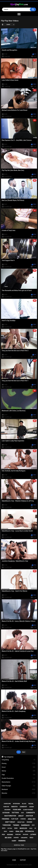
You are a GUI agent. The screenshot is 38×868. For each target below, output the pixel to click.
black (24, 804)
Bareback (19, 789)
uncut (21, 816)
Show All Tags (19, 845)
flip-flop (15, 819)
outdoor (6, 813)
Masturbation (19, 782)
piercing (18, 834)
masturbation (10, 816)
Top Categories (9, 757)
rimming (22, 841)
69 (35, 828)
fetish (10, 828)
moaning (7, 810)
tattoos (15, 813)
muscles (23, 828)
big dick (8, 838)
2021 (33, 825)
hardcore (7, 804)
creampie (24, 838)
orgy (5, 831)
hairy (14, 841)
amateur (29, 816)
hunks (11, 831)
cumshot (23, 807)
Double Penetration (19, 778)
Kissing (19, 763)
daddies (16, 838)
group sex (21, 822)
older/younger (28, 810)
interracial (30, 831)
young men (17, 810)
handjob (6, 807)
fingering (5, 819)
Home (14, 860)
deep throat (10, 822)
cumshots (31, 813)
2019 (4, 828)
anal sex (32, 819)
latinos (33, 834)
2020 (16, 828)
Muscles (19, 793)
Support (23, 860)
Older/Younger (19, 786)
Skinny (19, 771)
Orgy (19, 775)
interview (16, 804)
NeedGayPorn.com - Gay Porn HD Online (18, 865)
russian (25, 834)
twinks (16, 825)
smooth (14, 807)
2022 (31, 828)
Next (24, 752)
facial (31, 804)
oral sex (19, 831)
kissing (10, 835)
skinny (32, 807)
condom (23, 819)
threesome (7, 825)
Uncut (19, 767)
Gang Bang (19, 760)
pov (3, 835)
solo (31, 838)
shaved (29, 822)
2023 (22, 813)
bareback (25, 825)
